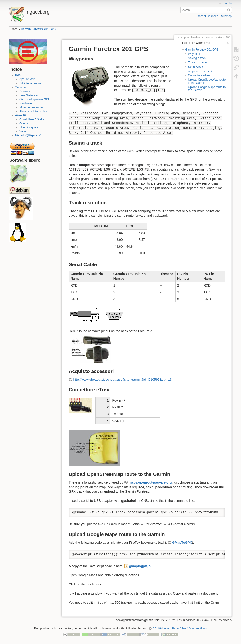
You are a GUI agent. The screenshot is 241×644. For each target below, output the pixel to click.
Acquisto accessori (200, 71)
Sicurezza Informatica (33, 112)
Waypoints (195, 54)
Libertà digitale (29, 127)
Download (26, 91)
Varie (23, 131)
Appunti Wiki (27, 79)
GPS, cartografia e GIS (34, 99)
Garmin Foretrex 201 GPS (38, 29)
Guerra (24, 123)
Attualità (21, 115)
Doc (18, 75)
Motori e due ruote (31, 107)
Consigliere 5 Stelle (32, 119)
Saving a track (197, 58)
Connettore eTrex (199, 75)
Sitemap (226, 16)
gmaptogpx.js (140, 566)
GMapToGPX (182, 543)
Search (229, 10)
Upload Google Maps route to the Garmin (207, 89)
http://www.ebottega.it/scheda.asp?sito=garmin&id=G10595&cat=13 (123, 380)
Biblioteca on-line (30, 83)
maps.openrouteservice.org (150, 482)
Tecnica (21, 87)
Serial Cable (196, 67)
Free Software (28, 95)
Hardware (26, 103)
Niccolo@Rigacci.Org (30, 135)
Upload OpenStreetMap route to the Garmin (207, 81)
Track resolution (198, 63)
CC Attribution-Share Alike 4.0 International (180, 629)
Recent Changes (208, 16)
